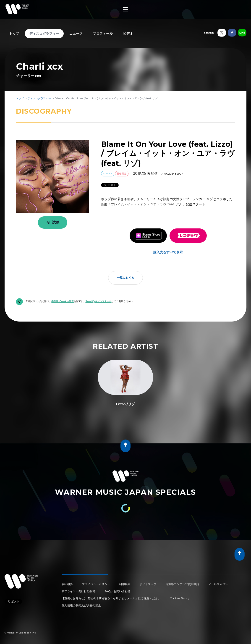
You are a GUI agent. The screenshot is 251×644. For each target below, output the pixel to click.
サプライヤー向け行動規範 (78, 591)
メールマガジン (218, 584)
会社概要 (67, 584)
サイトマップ (148, 584)
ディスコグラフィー (44, 34)
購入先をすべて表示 (168, 252)
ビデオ (128, 34)
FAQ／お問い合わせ (118, 591)
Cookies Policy (180, 598)
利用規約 (125, 584)
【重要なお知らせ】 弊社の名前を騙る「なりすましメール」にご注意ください (111, 598)
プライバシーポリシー (96, 584)
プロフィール (103, 34)
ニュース (76, 34)
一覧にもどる (125, 278)
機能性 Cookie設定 (63, 301)
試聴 (52, 223)
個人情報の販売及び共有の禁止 (81, 605)
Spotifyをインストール (98, 301)
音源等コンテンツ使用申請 (182, 584)
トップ (14, 34)
